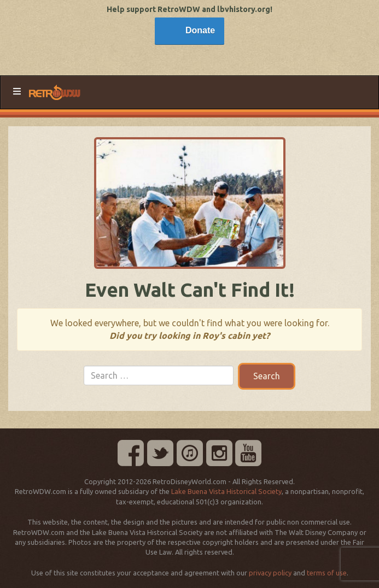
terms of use (327, 573)
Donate (200, 30)
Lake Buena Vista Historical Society (226, 491)
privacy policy (270, 573)
